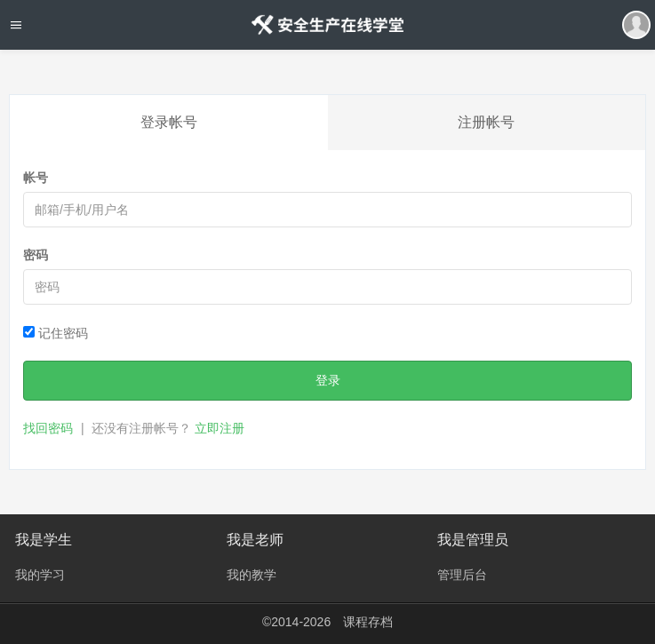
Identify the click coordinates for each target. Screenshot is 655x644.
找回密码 (48, 428)
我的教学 (252, 575)
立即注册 (220, 428)
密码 (36, 255)
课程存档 (368, 622)
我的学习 (40, 575)
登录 (328, 380)
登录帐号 (169, 122)
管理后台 (462, 575)
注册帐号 (486, 122)
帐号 (36, 178)
